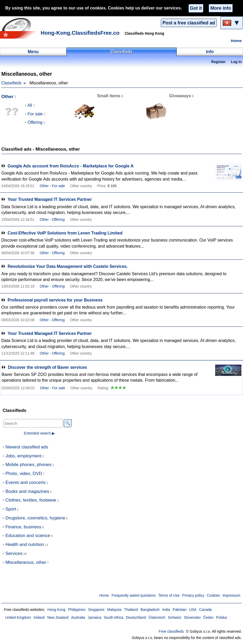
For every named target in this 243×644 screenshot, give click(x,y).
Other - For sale (52, 186)
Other (7, 97)
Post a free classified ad (189, 23)
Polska (221, 618)
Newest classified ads (27, 447)
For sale (35, 114)
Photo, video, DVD (24, 474)
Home (236, 41)
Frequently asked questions (134, 596)
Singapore (96, 610)
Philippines (77, 610)
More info (221, 8)
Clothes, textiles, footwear (31, 500)
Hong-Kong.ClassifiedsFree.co (80, 33)
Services (14, 553)
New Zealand (58, 618)
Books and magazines (27, 491)
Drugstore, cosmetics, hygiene (35, 518)
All (30, 105)
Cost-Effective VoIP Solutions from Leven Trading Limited (65, 233)
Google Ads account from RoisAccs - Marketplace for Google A (71, 166)
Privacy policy (193, 596)
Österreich (157, 618)
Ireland (39, 618)
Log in (236, 62)
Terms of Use (169, 596)
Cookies (213, 596)
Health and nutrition (25, 545)
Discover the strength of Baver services (47, 367)
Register (218, 62)
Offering (35, 122)
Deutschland (136, 618)
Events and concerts (26, 482)
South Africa (114, 618)
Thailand (131, 610)
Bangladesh (150, 610)
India (166, 610)
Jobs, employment (24, 456)
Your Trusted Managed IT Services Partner (50, 199)
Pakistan (180, 610)
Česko (208, 618)
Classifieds (11, 83)
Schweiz (175, 618)
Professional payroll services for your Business (55, 300)
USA (193, 610)
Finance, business (23, 527)
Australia (78, 618)
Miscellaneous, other (26, 562)
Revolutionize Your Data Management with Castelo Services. (68, 266)
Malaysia (114, 610)
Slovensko (192, 618)
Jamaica (94, 618)
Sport (11, 509)
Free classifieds (171, 632)
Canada (205, 610)
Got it (196, 8)
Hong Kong (56, 610)
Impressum (231, 596)
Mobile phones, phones (28, 465)
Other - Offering (52, 220)
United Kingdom (18, 618)
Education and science (28, 536)
